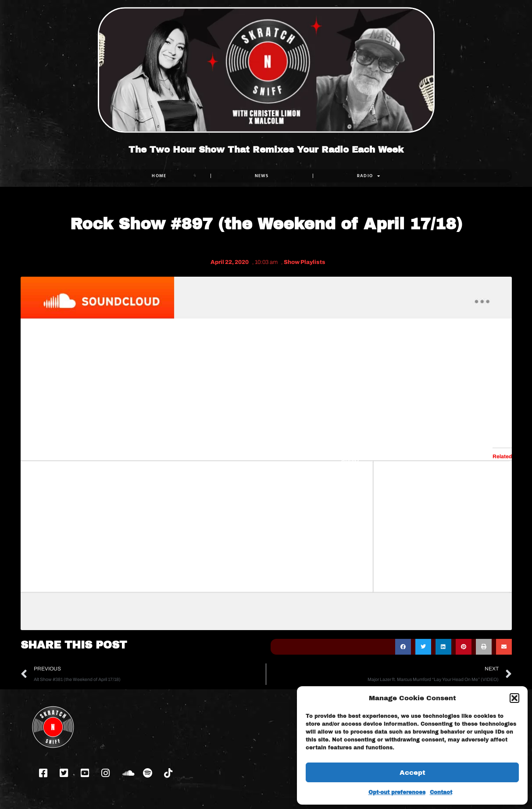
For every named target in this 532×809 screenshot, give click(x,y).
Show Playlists (305, 262)
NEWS (261, 176)
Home (159, 176)
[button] (514, 698)
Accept (412, 773)
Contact (441, 792)
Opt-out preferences (397, 792)
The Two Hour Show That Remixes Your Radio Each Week (266, 150)
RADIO (368, 176)
